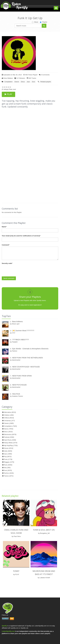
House (9, 448)
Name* (4, 227)
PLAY (8, 94)
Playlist (43, 22)
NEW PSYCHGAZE (19, 385)
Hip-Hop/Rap (11, 445)
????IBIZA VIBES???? (21, 340)
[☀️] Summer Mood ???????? (23, 331)
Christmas (9, 421)
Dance (17, 82)
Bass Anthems (18, 322)
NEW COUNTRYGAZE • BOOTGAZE (26, 367)
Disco (23, 82)
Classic (9, 423)
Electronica (10, 434)
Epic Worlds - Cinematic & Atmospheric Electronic (30, 349)
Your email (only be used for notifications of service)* (21, 236)
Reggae (9, 462)
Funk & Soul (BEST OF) (44, 530)
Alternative (10, 412)
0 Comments (44, 75)
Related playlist (46, 82)
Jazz (28, 82)
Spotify (4, 626)
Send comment (9, 278)
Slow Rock (16, 394)
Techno (9, 473)
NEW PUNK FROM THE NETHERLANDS (28, 358)
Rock (8, 465)
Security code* (7, 263)
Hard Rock (10, 440)
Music (35, 22)
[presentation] (20, 270)
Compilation (9, 82)
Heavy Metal (11, 443)
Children (9, 415)
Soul (33, 82)
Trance (9, 476)
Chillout (9, 418)
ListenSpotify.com (8, 631)
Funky (16, 571)
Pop (8, 457)
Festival (9, 437)
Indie (8, 451)
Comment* (6, 245)
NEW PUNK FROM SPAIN (22, 376)
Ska (7, 468)
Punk (8, 459)
